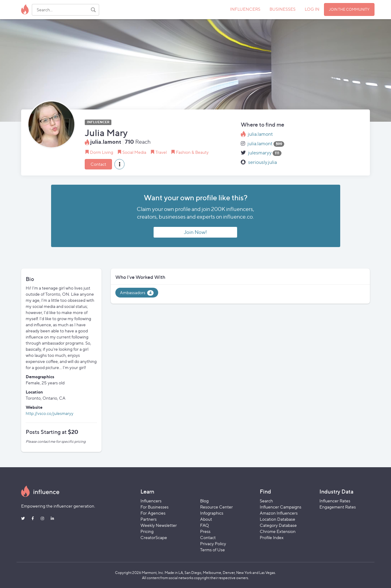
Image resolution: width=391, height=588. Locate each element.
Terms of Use (212, 550)
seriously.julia (263, 162)
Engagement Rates (338, 507)
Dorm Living (102, 152)
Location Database (277, 519)
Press (205, 531)
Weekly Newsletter (159, 525)
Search (266, 501)
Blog (204, 501)
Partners (149, 519)
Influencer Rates (335, 501)
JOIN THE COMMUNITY (349, 9)
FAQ (205, 525)
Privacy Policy (213, 544)
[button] (119, 164)
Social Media (134, 152)
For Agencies (153, 513)
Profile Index (272, 537)
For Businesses (155, 507)
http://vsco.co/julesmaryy (50, 413)
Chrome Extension (278, 531)
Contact (98, 164)
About (206, 519)
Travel (161, 152)
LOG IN (312, 9)
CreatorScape (154, 537)
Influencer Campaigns (281, 507)
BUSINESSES (283, 9)
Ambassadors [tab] (137, 293)
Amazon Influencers (279, 513)
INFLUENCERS (245, 9)
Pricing (147, 531)
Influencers (151, 501)
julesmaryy (260, 153)
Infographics (212, 513)
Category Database (278, 525)
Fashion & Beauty (192, 152)
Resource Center (216, 507)
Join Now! (195, 232)
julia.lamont (260, 134)
